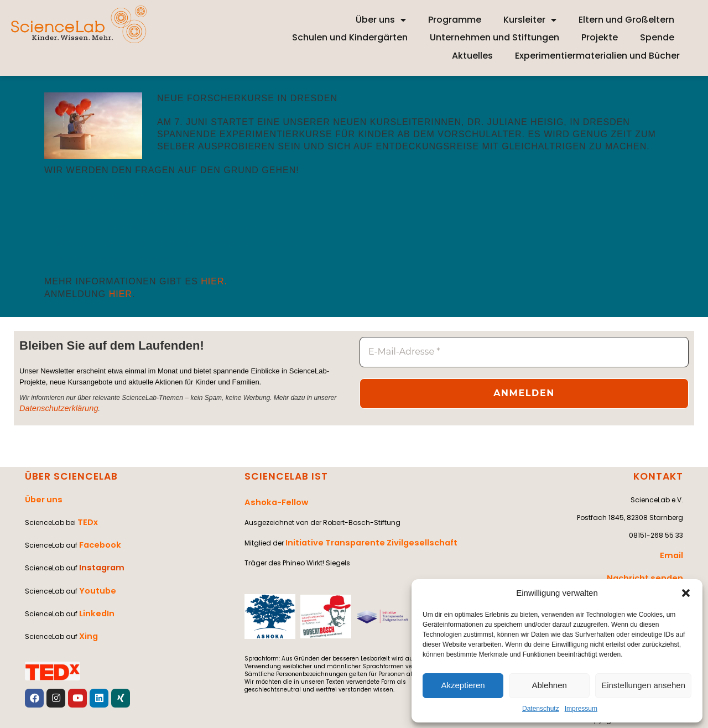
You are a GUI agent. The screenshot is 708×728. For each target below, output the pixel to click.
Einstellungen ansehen (643, 685)
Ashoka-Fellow (271, 499)
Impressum (581, 709)
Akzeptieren (463, 685)
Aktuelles (472, 56)
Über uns (381, 20)
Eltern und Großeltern (626, 20)
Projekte (600, 37)
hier (121, 294)
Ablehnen (549, 685)
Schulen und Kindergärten (350, 37)
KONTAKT (660, 476)
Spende (657, 37)
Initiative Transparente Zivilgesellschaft (358, 535)
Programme (455, 20)
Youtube (94, 567)
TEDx (86, 514)
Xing (87, 603)
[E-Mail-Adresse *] (524, 352)
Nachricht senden (651, 570)
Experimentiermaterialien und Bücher (597, 56)
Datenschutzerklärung (52, 409)
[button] (686, 593)
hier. (214, 281)
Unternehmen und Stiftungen (494, 37)
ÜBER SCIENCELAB (67, 476)
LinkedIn (94, 585)
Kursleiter (530, 20)
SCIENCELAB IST (283, 476)
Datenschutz (541, 709)
